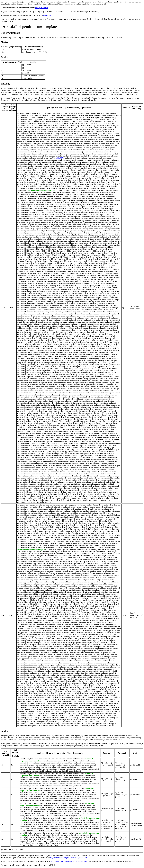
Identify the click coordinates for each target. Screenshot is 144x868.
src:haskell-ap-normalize (67, 121)
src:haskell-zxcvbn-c (54, 496)
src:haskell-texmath (66, 433)
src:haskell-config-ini (61, 164)
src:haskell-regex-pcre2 (110, 383)
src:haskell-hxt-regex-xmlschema (35, 279)
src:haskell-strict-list (102, 417)
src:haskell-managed (57, 312)
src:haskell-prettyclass (61, 366)
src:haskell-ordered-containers (81, 350)
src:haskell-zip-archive (83, 494)
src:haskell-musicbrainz (102, 328)
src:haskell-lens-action (56, 304)
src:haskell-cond (95, 162)
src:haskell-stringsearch (110, 419)
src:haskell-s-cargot (65, 389)
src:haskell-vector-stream (26, 468)
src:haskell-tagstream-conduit (56, 423)
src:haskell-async (23, 126)
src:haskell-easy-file (92, 200)
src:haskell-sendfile (68, 395)
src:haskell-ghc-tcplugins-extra (65, 227)
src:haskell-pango (23, 354)
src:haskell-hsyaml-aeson (92, 590)
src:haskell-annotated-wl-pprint (84, 119)
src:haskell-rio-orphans (110, 387)
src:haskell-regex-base (75, 383)
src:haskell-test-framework (92, 431)
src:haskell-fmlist (111, 215)
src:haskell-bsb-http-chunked (98, 140)
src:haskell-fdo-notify (25, 211)
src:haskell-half (56, 243)
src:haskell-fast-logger (105, 209)
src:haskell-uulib (104, 462)
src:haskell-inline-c (107, 283)
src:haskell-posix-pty (108, 362)
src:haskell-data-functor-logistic (43, 184)
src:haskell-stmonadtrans (49, 415)
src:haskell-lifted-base (109, 306)
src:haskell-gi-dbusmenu (26, 231)
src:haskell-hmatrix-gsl (110, 253)
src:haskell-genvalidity (67, 223)
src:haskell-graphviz (89, 239)
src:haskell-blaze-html (93, 136)
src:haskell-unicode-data (39, 456)
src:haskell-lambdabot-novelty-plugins (31, 298)
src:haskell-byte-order (29, 142)
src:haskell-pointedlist (77, 362)
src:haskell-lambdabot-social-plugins (88, 298)
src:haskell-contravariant (73, 166)
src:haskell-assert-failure (93, 123)
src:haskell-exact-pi (63, 207)
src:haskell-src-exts (106, 409)
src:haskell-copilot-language (58, 170)
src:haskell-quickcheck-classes (105, 373)
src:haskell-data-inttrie (78, 184)
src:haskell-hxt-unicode (90, 279)
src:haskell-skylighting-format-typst (107, 405)
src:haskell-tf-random (45, 439)
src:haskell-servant (97, 395)
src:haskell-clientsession (70, 156)
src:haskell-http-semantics (96, 275)
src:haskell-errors (34, 207)
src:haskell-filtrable (107, 213)
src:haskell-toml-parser (90, 448)
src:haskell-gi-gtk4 (58, 235)
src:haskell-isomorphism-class (28, 292)
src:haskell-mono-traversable (97, 324)
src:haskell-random (98, 377)
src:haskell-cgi (102, 150)
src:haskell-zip (69, 494)
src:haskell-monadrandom (61, 324)
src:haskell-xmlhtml (106, 484)
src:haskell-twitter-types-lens (27, 452)
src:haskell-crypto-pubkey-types (51, 174)
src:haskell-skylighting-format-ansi (96, 403)
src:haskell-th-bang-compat (82, 439)
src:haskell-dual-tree (46, 200)
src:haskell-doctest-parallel (93, 198)
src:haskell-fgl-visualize (82, 211)
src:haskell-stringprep (93, 419)
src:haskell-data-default (85, 182)
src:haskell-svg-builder (25, 421)
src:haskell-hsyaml (103, 269)
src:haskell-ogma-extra (97, 340)
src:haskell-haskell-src (92, 245)
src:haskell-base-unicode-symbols (96, 130)
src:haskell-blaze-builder (76, 136)
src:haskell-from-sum (44, 219)
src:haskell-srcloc (75, 411)
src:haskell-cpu (34, 172)
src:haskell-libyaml (62, 306)
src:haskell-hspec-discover (62, 267)
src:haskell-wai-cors (107, 470)
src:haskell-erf (22, 207)
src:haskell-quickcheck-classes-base (30, 375)
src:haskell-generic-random (30, 223)
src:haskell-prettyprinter (78, 366)
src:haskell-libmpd (48, 306)
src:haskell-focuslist (24, 217)
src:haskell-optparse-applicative (38, 350)
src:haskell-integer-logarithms (90, 285)
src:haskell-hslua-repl (104, 263)
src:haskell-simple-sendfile (69, 401)
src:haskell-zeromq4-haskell (53, 494)
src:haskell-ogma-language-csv (62, 342)
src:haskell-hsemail (76, 257)
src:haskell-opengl (110, 346)
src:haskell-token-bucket (72, 448)
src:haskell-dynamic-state (63, 200)
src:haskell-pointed (61, 362)
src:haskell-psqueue (39, 373)
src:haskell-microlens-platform (94, 316)
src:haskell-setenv (69, 397)
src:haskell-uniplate (78, 456)
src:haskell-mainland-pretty (39, 312)
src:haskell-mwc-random (56, 330)
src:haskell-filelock (24, 213)
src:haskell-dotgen (110, 198)
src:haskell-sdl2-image (25, 393)
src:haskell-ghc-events (73, 225)
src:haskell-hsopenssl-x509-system (55, 265)
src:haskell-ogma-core (80, 340)
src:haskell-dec (103, 186)
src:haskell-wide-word (52, 476)
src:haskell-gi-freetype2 (65, 231)
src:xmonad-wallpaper (39, 502)
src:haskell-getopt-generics (55, 225)
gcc (112, 763)
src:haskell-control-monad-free (46, 535)
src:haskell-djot (85, 196)
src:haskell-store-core (37, 417)
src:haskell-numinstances (89, 338)
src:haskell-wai (37, 470)
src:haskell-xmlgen (92, 484)
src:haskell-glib (94, 237)
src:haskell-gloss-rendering (31, 239)
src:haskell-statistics (79, 413)
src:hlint (115, 496)
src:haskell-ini (95, 283)
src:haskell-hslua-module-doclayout (72, 586)
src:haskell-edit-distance (32, 202)
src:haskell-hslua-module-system (69, 261)
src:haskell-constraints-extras (53, 166)
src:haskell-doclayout (43, 198)
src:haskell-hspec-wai (68, 269)
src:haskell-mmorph (61, 320)
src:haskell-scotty (96, 391)
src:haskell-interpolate (25, 288)
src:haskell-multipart (32, 328)
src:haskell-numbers (52, 338)
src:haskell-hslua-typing (39, 588)
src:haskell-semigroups (36, 395)
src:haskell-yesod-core (41, 488)
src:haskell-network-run (109, 334)
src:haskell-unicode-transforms (59, 456)
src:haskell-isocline (107, 290)
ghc (107, 763)
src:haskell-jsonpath (51, 294)
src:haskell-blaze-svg (25, 138)
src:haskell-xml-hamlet (25, 484)
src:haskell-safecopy (112, 389)
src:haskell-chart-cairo (60, 152)
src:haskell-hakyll (44, 243)
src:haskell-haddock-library (27, 243)
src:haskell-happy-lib (112, 243)
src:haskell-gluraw (48, 239)
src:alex (26, 113)
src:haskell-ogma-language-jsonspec (87, 342)
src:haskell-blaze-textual (41, 138)
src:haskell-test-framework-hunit (74, 685)
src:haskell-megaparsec (45, 314)
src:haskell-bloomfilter (59, 138)
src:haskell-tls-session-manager (52, 448)
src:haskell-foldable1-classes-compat (64, 217)
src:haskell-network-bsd (89, 332)
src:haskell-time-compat (52, 445)
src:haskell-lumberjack (106, 310)
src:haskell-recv (82, 381)
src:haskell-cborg (23, 150)
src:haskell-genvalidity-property (33, 225)
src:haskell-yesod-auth (67, 486)
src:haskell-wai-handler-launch (44, 472)
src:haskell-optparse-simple (60, 350)
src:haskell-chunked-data (26, 154)
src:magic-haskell (61, 498)
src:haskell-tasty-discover (51, 425)
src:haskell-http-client (109, 271)
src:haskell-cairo (87, 146)
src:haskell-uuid (75, 462)
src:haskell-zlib (113, 494)
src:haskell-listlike (47, 308)
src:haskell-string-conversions (40, 677)
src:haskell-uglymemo (56, 454)
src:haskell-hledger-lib (45, 253)
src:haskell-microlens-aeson (35, 316)
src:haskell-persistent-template (28, 360)
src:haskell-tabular (114, 421)
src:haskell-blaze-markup (110, 136)
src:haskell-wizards (97, 476)
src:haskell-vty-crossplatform (104, 468)
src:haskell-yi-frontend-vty (81, 490)
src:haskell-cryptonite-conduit (35, 180)
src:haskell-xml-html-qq (60, 484)
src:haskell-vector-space (112, 466)
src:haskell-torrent (24, 450)
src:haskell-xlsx (62, 482)
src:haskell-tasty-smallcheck (52, 429)
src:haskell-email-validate (103, 202)
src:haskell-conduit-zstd (44, 164)
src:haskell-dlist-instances (111, 553)
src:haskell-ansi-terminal (105, 119)
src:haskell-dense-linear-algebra (75, 188)
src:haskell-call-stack (101, 146)
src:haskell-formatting (98, 217)
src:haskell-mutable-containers (35, 330)
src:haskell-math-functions (27, 314)
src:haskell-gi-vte (103, 235)
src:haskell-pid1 (45, 360)
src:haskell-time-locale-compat (72, 445)
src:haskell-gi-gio (40, 233)
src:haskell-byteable (45, 142)
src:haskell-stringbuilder (76, 419)
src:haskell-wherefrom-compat (33, 476)
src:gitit (91, 113)
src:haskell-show (96, 399)
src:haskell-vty (88, 468)
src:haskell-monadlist (25, 324)
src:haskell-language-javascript (68, 302)
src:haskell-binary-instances (76, 134)
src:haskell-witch (67, 476)
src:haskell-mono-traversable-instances (68, 624)
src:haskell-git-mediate (53, 237)
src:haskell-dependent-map (96, 188)
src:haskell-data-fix (24, 184)
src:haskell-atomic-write (58, 126)
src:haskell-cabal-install (50, 146)
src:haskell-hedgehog (72, 247)
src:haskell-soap (86, 407)
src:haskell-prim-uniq (82, 369)
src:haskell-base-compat (40, 513)
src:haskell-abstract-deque (48, 115)
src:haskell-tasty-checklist (32, 425)
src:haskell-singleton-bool (105, 401)
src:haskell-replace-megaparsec (81, 385)
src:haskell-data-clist (69, 182)
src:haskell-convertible (57, 168)
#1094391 (60, 158)
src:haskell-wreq (94, 478)
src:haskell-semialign (104, 393)
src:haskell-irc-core (75, 290)
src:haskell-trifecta (83, 450)
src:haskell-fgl (50, 211)
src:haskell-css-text (54, 180)
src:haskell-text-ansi (81, 433)
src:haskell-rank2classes (47, 379)
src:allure (33, 113)
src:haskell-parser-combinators (40, 356)
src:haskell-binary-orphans (96, 134)
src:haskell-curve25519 (92, 180)
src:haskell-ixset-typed (47, 292)
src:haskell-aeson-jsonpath (73, 117)
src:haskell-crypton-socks (109, 176)
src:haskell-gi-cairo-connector (90, 229)
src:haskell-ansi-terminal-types (28, 121)
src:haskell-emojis (24, 204)
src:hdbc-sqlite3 (106, 496)
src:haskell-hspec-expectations (83, 267)
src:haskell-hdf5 (45, 247)
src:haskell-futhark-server (26, 221)
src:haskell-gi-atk (58, 229)
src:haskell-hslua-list (83, 259)
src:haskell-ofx (51, 340)
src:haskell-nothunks (37, 338)
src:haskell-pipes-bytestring (94, 360)
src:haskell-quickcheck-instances (55, 375)
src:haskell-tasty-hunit (66, 427)
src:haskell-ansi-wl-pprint (49, 121)
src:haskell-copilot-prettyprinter (100, 170)
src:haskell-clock (85, 156)
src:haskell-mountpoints (87, 326)
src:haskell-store (23, 417)
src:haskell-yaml (40, 486)
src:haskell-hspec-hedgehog (104, 267)
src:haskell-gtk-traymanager (78, 241)
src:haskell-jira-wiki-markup (66, 292)
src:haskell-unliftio (76, 458)
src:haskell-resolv (23, 387)
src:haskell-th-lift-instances (40, 443)
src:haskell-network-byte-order (109, 332)
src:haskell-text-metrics (63, 437)
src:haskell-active (97, 115)
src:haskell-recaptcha (46, 381)
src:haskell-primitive (111, 369)
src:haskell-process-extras (68, 371)
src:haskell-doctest (76, 198)
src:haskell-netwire (58, 332)
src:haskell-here (35, 249)
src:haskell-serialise (82, 395)
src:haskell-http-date (102, 273)
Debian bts (47, 15)
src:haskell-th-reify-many (95, 443)
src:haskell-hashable (24, 245)
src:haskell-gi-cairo (72, 229)
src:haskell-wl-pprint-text (34, 478)
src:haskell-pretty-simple (43, 366)
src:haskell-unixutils (46, 458)
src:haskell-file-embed (99, 211)
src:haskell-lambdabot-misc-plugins (103, 296)
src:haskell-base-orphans (56, 130)
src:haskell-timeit (23, 448)
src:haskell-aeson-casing (39, 117)
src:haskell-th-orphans (58, 443)
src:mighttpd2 (72, 498)
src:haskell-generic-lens (93, 221)
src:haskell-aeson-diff (56, 117)
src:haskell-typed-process (105, 452)
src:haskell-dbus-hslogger (74, 186)
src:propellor (22, 500)
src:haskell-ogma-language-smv (33, 344)
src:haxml (75, 496)
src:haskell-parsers (58, 356)
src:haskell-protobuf (24, 373)
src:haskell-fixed (61, 215)
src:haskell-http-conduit (86, 273)
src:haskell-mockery (76, 320)
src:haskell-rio (96, 387)
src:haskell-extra (91, 209)
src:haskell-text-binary (97, 433)
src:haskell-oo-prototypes (76, 346)
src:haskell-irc (62, 290)
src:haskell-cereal (52, 150)
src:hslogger (31, 498)
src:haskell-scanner (67, 391)
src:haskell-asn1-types (75, 123)
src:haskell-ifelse (50, 281)
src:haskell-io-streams (87, 288)
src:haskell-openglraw (25, 348)
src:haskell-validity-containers (56, 464)
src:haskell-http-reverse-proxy (76, 275)
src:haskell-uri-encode (88, 460)
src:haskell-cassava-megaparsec (87, 148)
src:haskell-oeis (40, 340)
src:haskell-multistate (66, 328)
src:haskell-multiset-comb (49, 328)
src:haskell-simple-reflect (50, 401)
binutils (103, 824)
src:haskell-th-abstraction (63, 439)
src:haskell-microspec (34, 318)
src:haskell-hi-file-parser (26, 251)
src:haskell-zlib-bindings (26, 496)
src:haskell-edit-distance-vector (53, 202)
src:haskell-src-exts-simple (27, 411)
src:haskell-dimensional (85, 194)
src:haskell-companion (81, 531)
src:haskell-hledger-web (78, 253)
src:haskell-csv (66, 180)
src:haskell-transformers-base (41, 450)
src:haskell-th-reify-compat (76, 443)
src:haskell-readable (95, 655)
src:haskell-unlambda (61, 458)
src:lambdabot (49, 498)
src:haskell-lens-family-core (92, 304)
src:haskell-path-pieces (99, 356)
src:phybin (100, 498)
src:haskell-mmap (47, 320)
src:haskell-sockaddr (99, 407)
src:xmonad (93, 500)
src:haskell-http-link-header (38, 275)
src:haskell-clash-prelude (109, 154)
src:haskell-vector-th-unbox (46, 468)
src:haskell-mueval (103, 326)
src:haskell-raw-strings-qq (81, 379)
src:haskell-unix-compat (51, 699)
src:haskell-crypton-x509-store (46, 178)
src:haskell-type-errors (65, 452)
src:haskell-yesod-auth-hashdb (87, 486)
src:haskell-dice (23, 194)
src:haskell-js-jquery (24, 294)
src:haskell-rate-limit (64, 379)
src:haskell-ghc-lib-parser (110, 225)
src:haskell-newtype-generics (60, 336)
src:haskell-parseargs (100, 354)
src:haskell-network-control (50, 334)
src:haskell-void (76, 468)
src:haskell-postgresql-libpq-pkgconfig (51, 364)
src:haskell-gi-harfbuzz (73, 235)
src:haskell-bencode (107, 132)
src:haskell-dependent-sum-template (29, 27)
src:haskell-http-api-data (92, 271)
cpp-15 (111, 765)
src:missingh (82, 498)
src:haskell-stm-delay (32, 415)
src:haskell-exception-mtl (80, 207)
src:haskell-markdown (90, 312)
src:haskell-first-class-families (44, 215)
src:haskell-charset (33, 152)
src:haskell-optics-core (102, 348)
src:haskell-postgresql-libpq (27, 364)
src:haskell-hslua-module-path (46, 261)
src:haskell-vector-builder (52, 466)
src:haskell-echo (106, 200)
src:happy (35, 115)
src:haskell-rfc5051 (83, 387)
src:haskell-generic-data (55, 221)
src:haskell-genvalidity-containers (87, 223)
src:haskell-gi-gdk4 (95, 231)
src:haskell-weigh (103, 474)
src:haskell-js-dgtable (98, 292)
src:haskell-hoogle (38, 255)
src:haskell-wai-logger (83, 472)
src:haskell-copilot (86, 168)
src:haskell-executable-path (27, 209)
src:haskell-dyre (79, 200)
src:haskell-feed (39, 211)
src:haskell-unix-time (30, 458)
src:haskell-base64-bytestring (55, 132)
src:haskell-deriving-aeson (79, 190)
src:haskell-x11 (106, 478)
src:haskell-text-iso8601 (26, 437)
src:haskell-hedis (107, 247)
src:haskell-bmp (73, 138)
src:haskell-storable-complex (69, 415)
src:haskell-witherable (82, 476)
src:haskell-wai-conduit (91, 470)
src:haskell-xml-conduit (89, 482)
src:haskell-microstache (51, 318)
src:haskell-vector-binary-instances (30, 466)
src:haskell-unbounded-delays (75, 454)
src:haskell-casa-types (33, 148)
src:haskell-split (50, 409)
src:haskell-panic (36, 354)
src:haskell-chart (46, 152)
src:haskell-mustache (97, 626)
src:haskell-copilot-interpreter (37, 170)
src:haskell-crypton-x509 (26, 178)
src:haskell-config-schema (78, 164)
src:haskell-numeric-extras (70, 338)
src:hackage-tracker (24, 115)
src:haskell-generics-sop (49, 223)
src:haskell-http (77, 271)
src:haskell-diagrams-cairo (31, 192)
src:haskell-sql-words (91, 409)
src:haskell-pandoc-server (85, 352)
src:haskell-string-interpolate (41, 419)
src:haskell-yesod (53, 486)
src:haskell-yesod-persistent (86, 720)
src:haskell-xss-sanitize (25, 486)
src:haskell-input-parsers (26, 285)
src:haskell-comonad (103, 160)
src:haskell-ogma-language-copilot (38, 342)
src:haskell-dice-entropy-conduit (40, 194)
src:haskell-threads (36, 445)
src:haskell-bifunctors (25, 134)
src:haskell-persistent (68, 358)
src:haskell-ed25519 (51, 558)
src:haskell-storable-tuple (109, 415)
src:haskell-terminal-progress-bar (37, 431)
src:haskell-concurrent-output (57, 162)
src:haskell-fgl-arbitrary (64, 211)
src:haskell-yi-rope (24, 494)
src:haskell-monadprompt (42, 324)
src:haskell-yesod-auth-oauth (109, 486)
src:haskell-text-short (99, 437)
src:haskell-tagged (24, 423)
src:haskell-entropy (76, 204)
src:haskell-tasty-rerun (34, 429)
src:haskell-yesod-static (33, 490)
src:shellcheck (32, 500)
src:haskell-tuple (96, 450)
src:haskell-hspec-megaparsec (28, 269)
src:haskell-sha (96, 397)
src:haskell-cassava (68, 148)
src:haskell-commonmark (103, 158)
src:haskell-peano (42, 358)
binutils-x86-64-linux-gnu (106, 827)
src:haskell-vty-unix (24, 470)
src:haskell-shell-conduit (43, 399)
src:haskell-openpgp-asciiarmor (45, 348)
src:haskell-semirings (53, 395)
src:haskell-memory (61, 314)
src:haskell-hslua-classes (35, 259)
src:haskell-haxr (106, 245)
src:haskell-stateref (101, 411)
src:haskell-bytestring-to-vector (72, 144)
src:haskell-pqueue (94, 364)
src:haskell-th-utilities (113, 443)
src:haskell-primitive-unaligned (47, 371)
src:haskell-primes (96, 369)
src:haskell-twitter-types (111, 450)
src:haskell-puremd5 (69, 373)
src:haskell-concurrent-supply (78, 162)
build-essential (119, 764)
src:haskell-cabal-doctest (32, 146)
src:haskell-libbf (23, 306)
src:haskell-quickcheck (85, 373)
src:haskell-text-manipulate (44, 437)
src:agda (20, 113)
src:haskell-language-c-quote (67, 300)
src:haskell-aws (85, 128)
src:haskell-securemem (72, 393)
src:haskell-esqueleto (48, 207)
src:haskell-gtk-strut (60, 241)
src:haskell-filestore (92, 213)
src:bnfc (39, 113)
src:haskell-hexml (93, 249)
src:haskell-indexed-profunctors (90, 281)
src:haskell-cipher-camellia (45, 154)
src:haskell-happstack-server (94, 243)
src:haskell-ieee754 (37, 281)
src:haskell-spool (77, 409)
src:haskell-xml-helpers (42, 484)
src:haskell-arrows (111, 121)
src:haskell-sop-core (37, 409)
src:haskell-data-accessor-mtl (27, 182)
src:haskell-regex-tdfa (42, 385)
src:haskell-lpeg (23, 310)
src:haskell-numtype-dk (107, 338)
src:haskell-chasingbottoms (79, 152)
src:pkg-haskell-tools (111, 498)
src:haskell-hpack (46, 257)
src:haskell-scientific (82, 391)
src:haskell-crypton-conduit (67, 176)
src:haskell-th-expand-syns (89, 441)
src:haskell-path (71, 356)
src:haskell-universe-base (94, 456)
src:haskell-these (23, 445)
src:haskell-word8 (82, 478)
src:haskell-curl (78, 180)
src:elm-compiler (82, 113)
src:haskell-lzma (23, 312)
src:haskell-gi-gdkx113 (25, 233)
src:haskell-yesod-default (58, 488)
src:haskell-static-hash (64, 413)
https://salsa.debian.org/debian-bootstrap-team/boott (69, 861)
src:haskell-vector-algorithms (103, 464)
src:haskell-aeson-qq (108, 117)
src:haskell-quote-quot (83, 377)
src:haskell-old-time (32, 346)
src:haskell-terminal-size (58, 431)
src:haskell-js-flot (113, 292)
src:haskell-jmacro (84, 292)
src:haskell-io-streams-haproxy (107, 288)
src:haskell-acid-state (83, 115)
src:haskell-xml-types (77, 484)
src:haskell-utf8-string (29, 462)
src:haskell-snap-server (71, 407)
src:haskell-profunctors (87, 371)
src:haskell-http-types (31, 277)
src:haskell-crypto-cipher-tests (107, 172)
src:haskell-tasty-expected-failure (73, 425)
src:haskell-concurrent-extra (35, 162)
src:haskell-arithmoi (97, 121)
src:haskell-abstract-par (67, 115)
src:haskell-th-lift (23, 443)
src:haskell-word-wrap (67, 478)
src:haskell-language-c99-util (28, 302)
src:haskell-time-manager (93, 445)
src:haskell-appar (83, 121)
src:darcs (72, 113)
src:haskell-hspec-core (43, 267)
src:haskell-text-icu (113, 435)
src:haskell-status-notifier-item (98, 413)
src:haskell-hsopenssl (34, 265)
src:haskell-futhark (74, 219)
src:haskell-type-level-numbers (84, 452)
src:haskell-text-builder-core (33, 435)
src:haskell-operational (85, 348)
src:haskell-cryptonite (75, 541)
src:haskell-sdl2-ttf (57, 393)
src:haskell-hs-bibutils (61, 257)
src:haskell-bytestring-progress (49, 144)
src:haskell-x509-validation (79, 480)
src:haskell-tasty (100, 423)
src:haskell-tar (72, 423)
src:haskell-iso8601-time (91, 290)
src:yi (49, 502)
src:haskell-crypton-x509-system (70, 178)
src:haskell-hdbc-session (30, 247)
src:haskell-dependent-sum (106, 547)
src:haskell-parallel (63, 354)
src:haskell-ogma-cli (64, 340)
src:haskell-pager (113, 350)
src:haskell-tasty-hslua (32, 427)
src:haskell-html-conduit (62, 271)
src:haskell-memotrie (76, 314)
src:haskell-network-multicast (89, 334)
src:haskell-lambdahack (31, 300)
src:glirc (97, 113)
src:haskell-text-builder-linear (74, 435)
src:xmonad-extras (24, 502)
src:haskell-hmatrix (94, 253)
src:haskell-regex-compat (92, 383)
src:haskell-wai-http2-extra (65, 472)
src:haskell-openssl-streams (66, 348)
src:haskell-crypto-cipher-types (28, 174)
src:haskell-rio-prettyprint (26, 389)
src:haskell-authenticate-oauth (51, 128)
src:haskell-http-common (68, 273)
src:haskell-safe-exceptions (94, 389)
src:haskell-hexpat (106, 249)
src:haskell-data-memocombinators (100, 184)
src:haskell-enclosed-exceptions (42, 204)
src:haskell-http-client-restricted (28, 273)
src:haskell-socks (113, 407)
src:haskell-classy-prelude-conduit (48, 156)
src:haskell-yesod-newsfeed (95, 488)
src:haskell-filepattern (77, 213)
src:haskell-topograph (106, 448)
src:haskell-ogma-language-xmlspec (81, 344)
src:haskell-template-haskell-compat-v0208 (93, 429)
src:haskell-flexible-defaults (77, 215)
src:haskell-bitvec (46, 136)
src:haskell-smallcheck (25, 407)
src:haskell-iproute (37, 290)
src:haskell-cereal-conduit (68, 150)
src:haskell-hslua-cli (51, 259)
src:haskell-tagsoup (37, 423)
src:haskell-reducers (95, 381)
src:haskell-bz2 (89, 144)
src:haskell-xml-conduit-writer (109, 482)
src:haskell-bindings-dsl (31, 136)
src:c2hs (46, 113)
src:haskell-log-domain (78, 308)
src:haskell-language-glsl (47, 302)
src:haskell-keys (101, 294)
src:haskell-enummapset (92, 204)
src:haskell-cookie (72, 168)
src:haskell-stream (52, 417)
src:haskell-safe (79, 389)
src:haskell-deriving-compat (99, 190)
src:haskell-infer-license (64, 283)
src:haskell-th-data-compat (40, 441)
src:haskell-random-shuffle (29, 379)
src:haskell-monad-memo (95, 322)
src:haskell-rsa (41, 389)
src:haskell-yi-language (45, 492)
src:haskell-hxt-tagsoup (73, 279)
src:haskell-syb (39, 421)
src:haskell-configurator (87, 533)
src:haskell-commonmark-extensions (30, 160)
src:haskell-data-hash (62, 184)
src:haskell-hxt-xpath (107, 279)
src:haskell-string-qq (59, 419)
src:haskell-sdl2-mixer (42, 393)
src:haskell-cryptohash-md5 (91, 174)
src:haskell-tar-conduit (85, 423)
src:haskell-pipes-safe (46, 362)
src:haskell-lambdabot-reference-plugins (60, 298)
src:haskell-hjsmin (93, 251)
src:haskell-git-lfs (38, 237)
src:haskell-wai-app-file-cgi (53, 470)
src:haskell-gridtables (104, 239)
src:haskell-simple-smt (87, 401)
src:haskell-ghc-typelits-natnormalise (38, 229)
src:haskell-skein (39, 403)
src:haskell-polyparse (93, 362)
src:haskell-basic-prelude (90, 132)
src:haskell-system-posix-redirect (95, 421)
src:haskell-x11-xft (84, 711)
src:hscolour (21, 498)
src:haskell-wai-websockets (27, 474)
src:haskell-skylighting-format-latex (80, 405)
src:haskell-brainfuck (48, 140)
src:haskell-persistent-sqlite (110, 358)
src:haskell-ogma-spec (103, 344)
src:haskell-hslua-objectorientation (62, 263)
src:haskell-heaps (57, 247)
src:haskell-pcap (29, 358)
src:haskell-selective (88, 393)
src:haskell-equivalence (110, 204)
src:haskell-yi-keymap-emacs (102, 490)
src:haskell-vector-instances (93, 466)
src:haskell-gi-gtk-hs (29, 235)
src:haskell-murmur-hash (84, 328)
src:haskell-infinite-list (81, 283)
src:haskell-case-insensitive (51, 148)
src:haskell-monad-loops (77, 322)
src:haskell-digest (70, 194)
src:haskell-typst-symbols (38, 454)
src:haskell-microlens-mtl (73, 316)
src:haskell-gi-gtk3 (44, 235)
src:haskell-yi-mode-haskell (83, 492)
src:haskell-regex (39, 383)
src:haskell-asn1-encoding (41, 123)
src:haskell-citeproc (62, 154)
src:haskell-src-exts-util (45, 411)
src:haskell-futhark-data (89, 219)
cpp (104, 765)
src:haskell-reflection (25, 383)
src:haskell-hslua (102, 257)
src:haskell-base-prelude (74, 130)
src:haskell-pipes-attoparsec (74, 360)
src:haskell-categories (107, 148)
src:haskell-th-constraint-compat (65, 689)
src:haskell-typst (23, 454)
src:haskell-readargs (31, 381)
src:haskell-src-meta (61, 411)
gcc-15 (105, 796)
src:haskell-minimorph (102, 318)
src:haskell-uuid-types (89, 462)
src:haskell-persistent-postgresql (88, 358)
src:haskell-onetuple (47, 346)
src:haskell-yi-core (64, 490)
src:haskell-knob (113, 294)
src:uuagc (76, 500)
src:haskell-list (35, 308)
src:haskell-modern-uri (104, 320)
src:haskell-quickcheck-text (41, 377)
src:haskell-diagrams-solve (87, 192)
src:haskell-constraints (34, 166)
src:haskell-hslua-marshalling (101, 259)
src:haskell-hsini (89, 257)
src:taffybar (68, 500)
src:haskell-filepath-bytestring (58, 213)
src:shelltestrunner (44, 500)
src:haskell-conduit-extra (26, 164)
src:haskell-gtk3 (94, 241)
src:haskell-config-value (97, 164)
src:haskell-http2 (45, 277)
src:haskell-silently (33, 401)
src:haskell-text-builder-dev (53, 435)
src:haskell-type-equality (47, 452)
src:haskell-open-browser (94, 346)
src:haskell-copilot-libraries (79, 170)
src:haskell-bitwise (60, 136)
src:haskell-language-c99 (87, 300)
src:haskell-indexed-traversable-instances (40, 283)
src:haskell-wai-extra (25, 472)
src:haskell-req (112, 385)
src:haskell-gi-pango (89, 235)
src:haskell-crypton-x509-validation (95, 178)
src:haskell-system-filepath (73, 421)
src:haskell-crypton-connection (89, 176)
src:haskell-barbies (98, 128)
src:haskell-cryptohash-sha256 (32, 176)
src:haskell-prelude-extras (111, 364)
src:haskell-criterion (47, 172)
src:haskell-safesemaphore (26, 391)
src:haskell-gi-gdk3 (81, 231)
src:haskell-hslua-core (67, 259)
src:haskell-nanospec (88, 330)
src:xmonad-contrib (105, 500)
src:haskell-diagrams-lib (68, 192)
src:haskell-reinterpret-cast (60, 385)
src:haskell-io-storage (71, 288)
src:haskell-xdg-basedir (79, 713)
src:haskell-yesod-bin (25, 488)
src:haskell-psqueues (54, 373)
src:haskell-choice (110, 152)
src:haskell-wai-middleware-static (104, 472)
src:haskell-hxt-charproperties (86, 277)
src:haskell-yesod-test (49, 490)
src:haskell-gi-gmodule (69, 233)
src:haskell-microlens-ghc (54, 316)
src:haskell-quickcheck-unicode (63, 377)
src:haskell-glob (105, 237)
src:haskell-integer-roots (110, 285)
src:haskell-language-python (90, 302)
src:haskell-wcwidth (71, 474)
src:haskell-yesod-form (76, 488)
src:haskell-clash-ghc (77, 154)
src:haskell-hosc (101, 255)
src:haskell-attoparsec (75, 126)
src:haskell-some (23, 409)
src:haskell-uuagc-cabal (61, 462)
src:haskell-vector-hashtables (72, 466)
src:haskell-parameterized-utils (81, 354)
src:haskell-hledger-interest (27, 253)
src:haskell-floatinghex (96, 215)
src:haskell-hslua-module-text (92, 261)
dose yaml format (41, 8)
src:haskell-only (60, 346)
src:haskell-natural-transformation (108, 330)
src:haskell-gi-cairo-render (110, 229)
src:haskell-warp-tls (57, 474)
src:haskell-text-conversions (96, 435)
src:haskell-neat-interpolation (28, 332)
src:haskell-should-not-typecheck (78, 399)
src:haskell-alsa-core (49, 119)
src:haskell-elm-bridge (85, 202)
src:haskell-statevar (31, 413)
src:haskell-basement (73, 132)
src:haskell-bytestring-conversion (108, 142)
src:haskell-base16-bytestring (102, 513)
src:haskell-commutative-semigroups (82, 160)
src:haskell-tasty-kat (82, 427)
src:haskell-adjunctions (112, 115)
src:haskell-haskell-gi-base (74, 245)
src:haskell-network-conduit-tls (28, 334)
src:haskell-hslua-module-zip (39, 263)
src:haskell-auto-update (71, 128)
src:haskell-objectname (25, 340)
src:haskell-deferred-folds (53, 188)
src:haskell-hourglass (32, 257)
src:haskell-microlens (44, 618)
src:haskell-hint (80, 251)
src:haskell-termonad (75, 431)
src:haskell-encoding (61, 204)
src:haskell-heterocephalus (65, 249)
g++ (125, 765)
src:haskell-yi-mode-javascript (105, 492)
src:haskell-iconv (23, 281)
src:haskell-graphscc (74, 239)
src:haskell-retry (70, 387)
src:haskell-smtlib (40, 407)
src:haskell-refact (109, 381)
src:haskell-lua (49, 310)
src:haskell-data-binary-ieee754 (50, 182)
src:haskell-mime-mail (68, 318)
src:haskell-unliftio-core (92, 458)
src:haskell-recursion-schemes (65, 381)
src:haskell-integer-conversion (67, 285)
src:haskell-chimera (96, 152)
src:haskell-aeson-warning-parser (29, 119)
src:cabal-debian (55, 113)
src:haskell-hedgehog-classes (90, 247)
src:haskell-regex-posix (25, 385)
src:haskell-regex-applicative (56, 383)
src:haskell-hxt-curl (104, 277)
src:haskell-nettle (45, 332)
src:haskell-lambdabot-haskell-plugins (51, 296)
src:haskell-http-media (56, 275)
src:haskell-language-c (48, 300)
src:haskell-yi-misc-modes (64, 492)
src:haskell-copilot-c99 (101, 168)
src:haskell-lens (42, 304)
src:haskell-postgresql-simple (76, 364)
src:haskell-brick (62, 140)
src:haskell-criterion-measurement (67, 172)
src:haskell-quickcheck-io (77, 375)
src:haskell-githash (68, 237)
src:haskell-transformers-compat (64, 450)
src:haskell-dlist (97, 196)
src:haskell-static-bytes (47, 413)
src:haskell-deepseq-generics (33, 188)
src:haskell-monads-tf (79, 324)
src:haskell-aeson (23, 117)
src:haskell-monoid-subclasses (67, 326)
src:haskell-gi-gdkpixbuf (112, 231)
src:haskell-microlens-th (102, 618)
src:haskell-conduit (109, 162)
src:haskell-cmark (98, 156)
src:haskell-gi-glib (53, 233)
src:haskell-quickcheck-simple (83, 653)
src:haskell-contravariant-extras (94, 166)
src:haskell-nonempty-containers (95, 336)
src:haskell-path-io (84, 356)
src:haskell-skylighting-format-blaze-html (70, 669)
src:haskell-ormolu (99, 350)
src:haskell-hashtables (40, 245)
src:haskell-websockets (87, 474)
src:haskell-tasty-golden (94, 425)
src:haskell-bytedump (60, 142)
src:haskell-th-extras (107, 441)
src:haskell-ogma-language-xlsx (56, 344)
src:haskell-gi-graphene (102, 233)
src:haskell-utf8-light (51, 701)
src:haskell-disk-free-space (53, 196)
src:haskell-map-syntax (73, 312)
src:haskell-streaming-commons (70, 417)
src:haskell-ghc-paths (46, 227)
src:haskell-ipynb (50, 290)
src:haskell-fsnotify (60, 219)
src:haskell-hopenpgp (67, 255)
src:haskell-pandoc (24, 352)
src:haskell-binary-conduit (56, 134)
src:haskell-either (71, 202)
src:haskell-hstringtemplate (86, 269)
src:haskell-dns (29, 198)
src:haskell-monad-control (39, 322)
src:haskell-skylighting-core (73, 403)
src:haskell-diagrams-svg (106, 192)
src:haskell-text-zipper (29, 439)
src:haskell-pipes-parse (30, 362)
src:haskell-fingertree (25, 215)
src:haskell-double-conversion (28, 200)
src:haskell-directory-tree (34, 196)
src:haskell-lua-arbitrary (63, 310)
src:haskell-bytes (90, 142)
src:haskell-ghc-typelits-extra (87, 227)
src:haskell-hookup (52, 255)
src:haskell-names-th (72, 330)
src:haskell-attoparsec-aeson (93, 126)
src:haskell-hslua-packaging (85, 263)
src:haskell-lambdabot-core (27, 296)
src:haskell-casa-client (112, 523)
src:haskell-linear (23, 308)
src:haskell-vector (86, 464)
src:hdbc (82, 496)
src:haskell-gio (25, 237)
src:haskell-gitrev (81, 237)
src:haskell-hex (80, 249)
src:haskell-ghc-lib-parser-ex (27, 227)
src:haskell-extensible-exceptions (72, 209)
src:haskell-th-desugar (58, 441)
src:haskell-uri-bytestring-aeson (68, 460)
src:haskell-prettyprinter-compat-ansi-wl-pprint (34, 369)
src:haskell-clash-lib (93, 154)
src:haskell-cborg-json (38, 150)
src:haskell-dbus (58, 186)
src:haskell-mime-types (85, 318)
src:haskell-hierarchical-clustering (47, 251)
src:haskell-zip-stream (99, 494)
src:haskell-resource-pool (39, 387)
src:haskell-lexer (108, 304)
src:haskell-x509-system (60, 480)
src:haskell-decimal (47, 547)
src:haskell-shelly (59, 399)
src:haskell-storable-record (90, 415)
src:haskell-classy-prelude (26, 156)
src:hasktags (67, 496)
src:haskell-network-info (69, 334)
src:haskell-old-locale (62, 634)
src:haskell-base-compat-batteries (35, 130)
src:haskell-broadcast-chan (78, 140)
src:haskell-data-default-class (105, 182)
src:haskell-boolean (86, 138)
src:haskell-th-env (73, 441)
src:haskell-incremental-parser (68, 281)
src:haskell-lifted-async (92, 306)
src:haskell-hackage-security (111, 241)
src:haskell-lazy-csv (108, 302)
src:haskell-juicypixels (67, 294)
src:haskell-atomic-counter (39, 126)
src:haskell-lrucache (36, 310)
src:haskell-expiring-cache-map (48, 209)
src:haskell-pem (54, 358)
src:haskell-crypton (50, 176)
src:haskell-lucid (78, 310)
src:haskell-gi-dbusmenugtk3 (46, 231)
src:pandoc (91, 498)
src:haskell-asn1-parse (59, 123)
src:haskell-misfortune (32, 320)
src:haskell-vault (73, 464)
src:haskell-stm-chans (56, 675)
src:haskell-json (38, 294)
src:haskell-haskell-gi (56, 245)
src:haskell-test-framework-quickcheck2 (44, 433)
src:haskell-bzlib (101, 144)
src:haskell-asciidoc (24, 123)
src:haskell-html (47, 271)
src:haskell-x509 (29, 480)
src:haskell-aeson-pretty (92, 117)
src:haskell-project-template (105, 371)
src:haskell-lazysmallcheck (27, 304)
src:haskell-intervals (41, 288)
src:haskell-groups (29, 241)
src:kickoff (39, 498)
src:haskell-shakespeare (25, 399)
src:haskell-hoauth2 (24, 255)
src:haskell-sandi (42, 391)
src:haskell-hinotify (67, 251)
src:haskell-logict (112, 308)
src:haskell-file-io (114, 211)
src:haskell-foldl (84, 217)
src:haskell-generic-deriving (74, 221)
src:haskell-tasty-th (70, 429)
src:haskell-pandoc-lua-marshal (64, 352)
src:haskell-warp (43, 474)
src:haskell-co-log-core (43, 158)
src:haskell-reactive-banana (101, 379)
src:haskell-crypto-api (88, 172)
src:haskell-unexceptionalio (96, 454)
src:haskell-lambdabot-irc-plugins (77, 296)
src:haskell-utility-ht (44, 462)
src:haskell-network (72, 332)
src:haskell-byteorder (76, 142)
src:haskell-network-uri (25, 336)
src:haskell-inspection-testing (46, 285)
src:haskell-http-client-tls (49, 273)
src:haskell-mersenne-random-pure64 (98, 314)
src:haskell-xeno (50, 482)
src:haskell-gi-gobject (85, 233)
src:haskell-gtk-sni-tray (44, 241)
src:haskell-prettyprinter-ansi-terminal (101, 366)
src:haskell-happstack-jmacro (73, 243)
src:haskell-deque (63, 190)
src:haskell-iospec (23, 290)
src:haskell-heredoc (48, 249)
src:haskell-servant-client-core (32, 397)
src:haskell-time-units (110, 445)
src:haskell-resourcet (56, 387)
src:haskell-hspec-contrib (26, 267)
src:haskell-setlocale (83, 397)
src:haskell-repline (100, 385)
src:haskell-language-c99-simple (108, 300)
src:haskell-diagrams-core (50, 192)
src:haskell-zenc (37, 494)
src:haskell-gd (41, 221)
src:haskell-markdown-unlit (108, 312)
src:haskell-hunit (57, 277)
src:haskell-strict (88, 417)
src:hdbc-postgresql (93, 496)
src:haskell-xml (74, 482)
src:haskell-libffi (35, 306)
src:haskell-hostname (60, 584)
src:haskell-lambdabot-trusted (46, 610)
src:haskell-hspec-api (88, 265)
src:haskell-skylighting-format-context (53, 405)
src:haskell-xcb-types (97, 480)
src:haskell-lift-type (77, 306)
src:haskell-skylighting (54, 403)
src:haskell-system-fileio (54, 421)
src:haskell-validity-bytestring (34, 464)
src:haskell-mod (89, 320)
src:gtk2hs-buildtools (108, 113)
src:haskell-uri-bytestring (47, 460)
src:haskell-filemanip (39, 213)
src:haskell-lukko (91, 310)
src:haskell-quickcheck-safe (96, 375)
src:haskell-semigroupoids (26, 665)
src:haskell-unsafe (31, 460)
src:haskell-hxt (69, 277)
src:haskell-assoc (108, 123)
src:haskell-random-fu (39, 655)
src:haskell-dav (47, 186)
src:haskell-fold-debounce (41, 217)
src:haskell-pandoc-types (104, 352)
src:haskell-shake (108, 397)
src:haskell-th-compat (100, 439)
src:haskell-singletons (25, 403)
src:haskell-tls (35, 448)
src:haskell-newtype (41, 336)
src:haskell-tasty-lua (96, 427)
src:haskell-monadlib (112, 322)
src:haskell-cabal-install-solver (70, 146)
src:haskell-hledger (107, 251)
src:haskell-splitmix (63, 409)
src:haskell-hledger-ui (61, 253)
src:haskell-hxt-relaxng (56, 279)
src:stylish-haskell (57, 500)
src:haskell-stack (88, 411)
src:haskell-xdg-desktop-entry (33, 482)
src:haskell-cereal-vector (87, 150)
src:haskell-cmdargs (27, 158)
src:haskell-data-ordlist (107, 545)
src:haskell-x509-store (43, 480)
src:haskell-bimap (39, 134)
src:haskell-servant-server (53, 397)
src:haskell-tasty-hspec (49, 427)
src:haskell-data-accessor (110, 180)
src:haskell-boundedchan (69, 519)
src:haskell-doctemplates (60, 198)
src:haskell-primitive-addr (26, 371)
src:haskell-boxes (33, 140)
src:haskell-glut (60, 239)
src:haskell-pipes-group (85, 645)
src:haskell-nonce (77, 336)
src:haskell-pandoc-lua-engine (42, 352)
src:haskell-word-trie (51, 478)
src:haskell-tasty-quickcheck (49, 683)
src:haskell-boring (100, 138)
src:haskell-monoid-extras (47, 326)
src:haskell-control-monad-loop (37, 168)
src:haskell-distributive (71, 196)
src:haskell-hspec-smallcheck (49, 269)
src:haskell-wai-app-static (73, 470)
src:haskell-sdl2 (108, 391)
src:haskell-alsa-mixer (64, 119)
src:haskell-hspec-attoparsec (106, 265)
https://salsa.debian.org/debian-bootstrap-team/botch (69, 857)
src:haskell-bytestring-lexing (27, 144)
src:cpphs (65, 113)
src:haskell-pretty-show (25, 366)
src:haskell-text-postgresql (82, 437)
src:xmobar (84, 500)
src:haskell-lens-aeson (73, 304)
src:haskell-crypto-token (72, 174)
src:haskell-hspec (74, 265)
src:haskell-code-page (73, 158)
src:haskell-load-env (62, 308)
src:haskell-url (102, 460)
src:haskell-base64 (37, 132)
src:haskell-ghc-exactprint (91, 225)
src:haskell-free (31, 219)
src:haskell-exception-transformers (102, 207)
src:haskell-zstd (41, 496)
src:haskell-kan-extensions (85, 294)
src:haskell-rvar (52, 389)
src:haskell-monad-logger (58, 322)
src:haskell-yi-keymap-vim (27, 492)
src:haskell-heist (23, 249)
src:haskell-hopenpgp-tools (85, 255)
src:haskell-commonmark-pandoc (56, 160)
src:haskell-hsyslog (34, 271)
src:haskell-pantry (49, 354)
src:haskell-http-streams (26, 596)
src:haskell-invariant (56, 288)
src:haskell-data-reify (33, 186)
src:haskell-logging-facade (96, 308)
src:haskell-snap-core (55, 407)
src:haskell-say (54, 391)
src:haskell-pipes (57, 360)
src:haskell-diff (58, 194)
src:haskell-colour (87, 158)
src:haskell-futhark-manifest (109, 219)
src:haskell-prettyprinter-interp (62, 369)
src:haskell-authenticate (32, 128)
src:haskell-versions (63, 468)
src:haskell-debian (90, 186)
